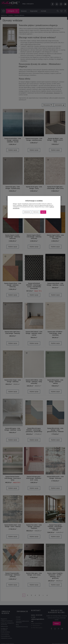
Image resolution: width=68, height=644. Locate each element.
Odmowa (36, 212)
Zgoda (43, 212)
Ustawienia (27, 212)
